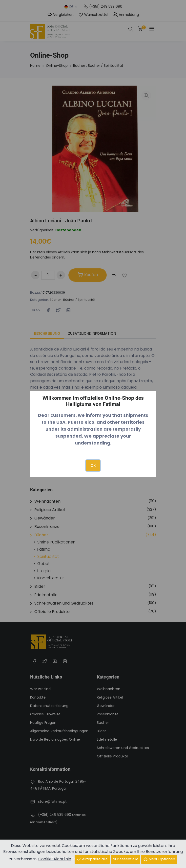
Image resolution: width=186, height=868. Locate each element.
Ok (93, 465)
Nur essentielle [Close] (125, 859)
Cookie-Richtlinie (55, 859)
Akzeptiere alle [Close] (92, 859)
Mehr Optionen (159, 859)
